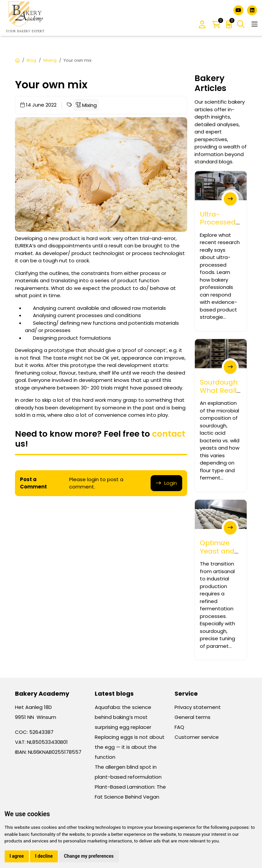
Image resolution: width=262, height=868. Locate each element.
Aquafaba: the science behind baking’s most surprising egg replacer (123, 717)
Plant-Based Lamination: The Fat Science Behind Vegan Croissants (130, 797)
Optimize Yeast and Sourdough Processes (219, 555)
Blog (31, 60)
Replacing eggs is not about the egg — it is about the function (130, 747)
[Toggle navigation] (255, 24)
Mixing (50, 60)
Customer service (197, 737)
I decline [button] (44, 856)
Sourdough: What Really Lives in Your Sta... (220, 394)
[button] (202, 25)
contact (169, 434)
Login (171, 483)
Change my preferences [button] (89, 856)
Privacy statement (198, 707)
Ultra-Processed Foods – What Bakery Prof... (218, 234)
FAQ (179, 727)
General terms (193, 717)
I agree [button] (17, 856)
